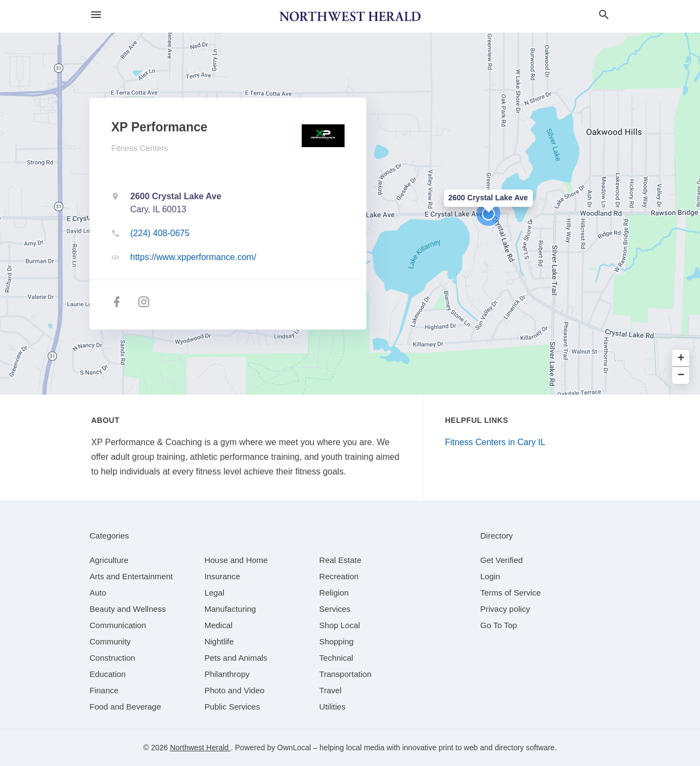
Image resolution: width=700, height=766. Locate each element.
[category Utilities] (332, 707)
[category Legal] (215, 593)
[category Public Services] (233, 707)
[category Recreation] (339, 576)
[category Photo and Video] (235, 690)
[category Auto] (98, 593)
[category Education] (108, 674)
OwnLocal (294, 748)
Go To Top (499, 625)
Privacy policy (505, 609)
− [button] (681, 375)
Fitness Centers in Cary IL (495, 442)
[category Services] (335, 609)
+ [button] (681, 359)
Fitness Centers (140, 148)
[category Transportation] (345, 674)
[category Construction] (112, 658)
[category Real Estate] (340, 560)
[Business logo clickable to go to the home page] (350, 16)
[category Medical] (219, 625)
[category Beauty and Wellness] (128, 609)
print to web (458, 748)
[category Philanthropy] (227, 674)
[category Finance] (104, 690)
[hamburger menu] (96, 15)
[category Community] (110, 641)
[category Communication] (118, 625)
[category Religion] (334, 593)
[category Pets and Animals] (236, 658)
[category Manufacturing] (230, 609)
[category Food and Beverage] (125, 707)
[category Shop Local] (339, 625)
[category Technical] (336, 658)
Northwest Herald (200, 748)
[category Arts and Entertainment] (131, 576)
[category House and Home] (236, 560)
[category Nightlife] (219, 641)
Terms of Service (511, 593)
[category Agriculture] (109, 560)
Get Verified (501, 560)
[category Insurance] (222, 576)
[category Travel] (330, 690)
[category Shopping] (336, 641)
